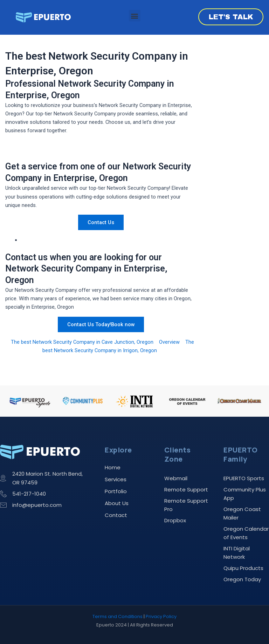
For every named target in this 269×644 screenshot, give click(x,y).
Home (113, 467)
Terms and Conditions (118, 616)
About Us (117, 503)
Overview (169, 342)
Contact (116, 515)
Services (116, 479)
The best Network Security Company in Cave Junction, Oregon (82, 342)
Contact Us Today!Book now (101, 324)
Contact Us (101, 222)
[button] (135, 16)
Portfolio (116, 491)
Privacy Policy (161, 616)
